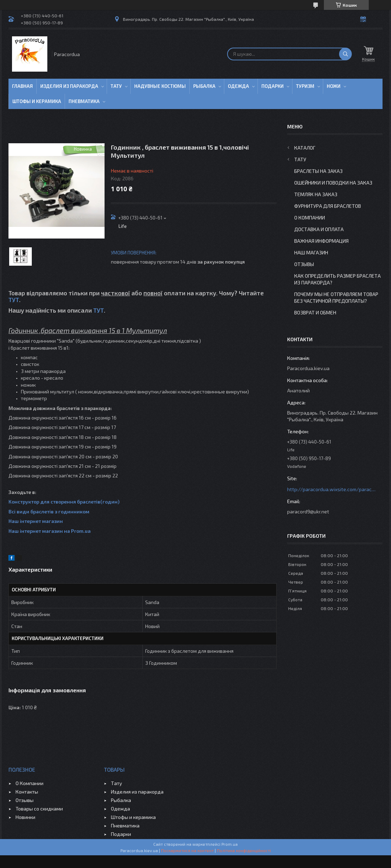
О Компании (310, 218)
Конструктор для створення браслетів (54, 502)
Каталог (305, 148)
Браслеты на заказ (318, 171)
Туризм (305, 86)
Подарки (272, 86)
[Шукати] (345, 54)
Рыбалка (204, 86)
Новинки (25, 817)
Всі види (19, 511)
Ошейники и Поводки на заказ (333, 183)
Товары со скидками (39, 809)
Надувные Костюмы (160, 86)
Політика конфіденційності (244, 850)
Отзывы (304, 264)
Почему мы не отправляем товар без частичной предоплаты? (336, 297)
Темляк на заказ (316, 194)
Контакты (27, 792)
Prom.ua (230, 844)
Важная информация (321, 241)
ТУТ (14, 300)
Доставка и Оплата (319, 229)
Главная (22, 86)
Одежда (238, 86)
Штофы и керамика (133, 817)
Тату (116, 86)
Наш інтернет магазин (36, 521)
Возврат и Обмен (315, 312)
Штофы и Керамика (37, 101)
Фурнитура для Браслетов (328, 206)
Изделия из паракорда (69, 86)
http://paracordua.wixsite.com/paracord (331, 489)
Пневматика (84, 101)
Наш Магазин (311, 252)
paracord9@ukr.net (308, 511)
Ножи (334, 86)
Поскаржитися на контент (187, 850)
